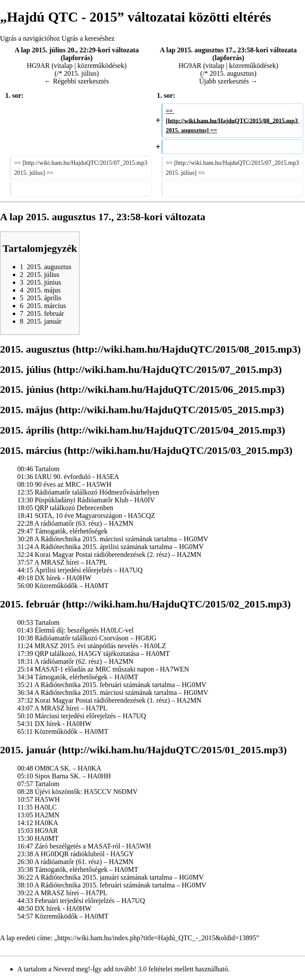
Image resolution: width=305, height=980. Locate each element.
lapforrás (77, 58)
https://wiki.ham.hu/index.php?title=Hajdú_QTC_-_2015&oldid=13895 (156, 938)
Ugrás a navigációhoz (30, 38)
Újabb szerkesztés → (228, 81)
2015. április (27, 430)
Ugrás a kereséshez (88, 38)
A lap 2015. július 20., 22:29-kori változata (77, 50)
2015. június (27, 389)
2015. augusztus (35, 349)
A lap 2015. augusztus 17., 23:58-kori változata (228, 50)
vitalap (64, 66)
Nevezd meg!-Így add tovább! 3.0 (100, 969)
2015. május (27, 410)
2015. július (25, 370)
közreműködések (101, 66)
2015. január (28, 750)
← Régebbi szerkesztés (77, 81)
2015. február (30, 604)
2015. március (31, 450)
